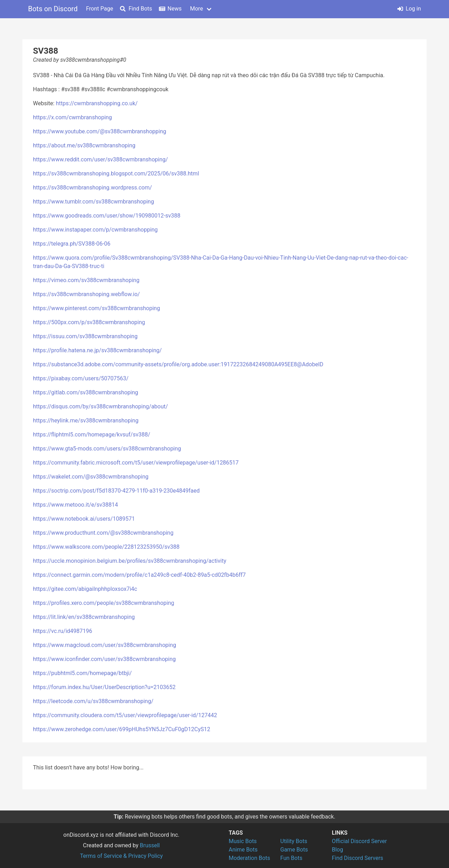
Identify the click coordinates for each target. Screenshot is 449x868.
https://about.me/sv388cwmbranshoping (84, 145)
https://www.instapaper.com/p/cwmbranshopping (95, 230)
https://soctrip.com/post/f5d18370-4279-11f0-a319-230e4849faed (116, 491)
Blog (337, 850)
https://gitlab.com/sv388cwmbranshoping (86, 392)
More (197, 9)
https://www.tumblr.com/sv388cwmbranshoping (93, 202)
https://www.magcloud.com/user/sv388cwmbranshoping (105, 645)
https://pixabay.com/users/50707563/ (81, 378)
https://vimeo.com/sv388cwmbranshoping (86, 280)
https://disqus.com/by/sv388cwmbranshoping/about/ (100, 406)
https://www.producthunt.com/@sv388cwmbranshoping (103, 533)
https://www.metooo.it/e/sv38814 (75, 505)
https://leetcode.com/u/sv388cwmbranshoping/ (93, 701)
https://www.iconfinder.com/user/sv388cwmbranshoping (104, 659)
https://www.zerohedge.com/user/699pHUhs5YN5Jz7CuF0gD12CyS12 (122, 729)
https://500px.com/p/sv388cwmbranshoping (89, 322)
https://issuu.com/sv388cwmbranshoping (85, 336)
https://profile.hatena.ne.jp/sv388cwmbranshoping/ (97, 350)
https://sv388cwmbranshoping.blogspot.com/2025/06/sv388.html (116, 173)
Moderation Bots (249, 858)
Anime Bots (243, 850)
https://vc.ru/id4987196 (63, 631)
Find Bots (136, 9)
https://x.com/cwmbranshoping (72, 117)
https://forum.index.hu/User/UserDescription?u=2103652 (104, 687)
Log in (409, 9)
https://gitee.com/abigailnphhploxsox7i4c (85, 589)
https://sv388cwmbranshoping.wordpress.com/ (92, 188)
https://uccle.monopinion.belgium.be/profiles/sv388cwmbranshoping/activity (130, 561)
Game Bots (294, 850)
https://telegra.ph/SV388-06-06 (72, 244)
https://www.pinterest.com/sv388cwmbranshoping (96, 308)
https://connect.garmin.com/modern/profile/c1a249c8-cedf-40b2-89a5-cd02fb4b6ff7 (139, 575)
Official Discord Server (359, 841)
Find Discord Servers (357, 858)
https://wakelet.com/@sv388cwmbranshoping (91, 477)
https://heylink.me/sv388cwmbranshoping (86, 420)
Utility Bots (294, 841)
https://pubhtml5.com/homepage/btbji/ (82, 673)
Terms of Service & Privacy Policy (121, 856)
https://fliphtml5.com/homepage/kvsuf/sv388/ (92, 435)
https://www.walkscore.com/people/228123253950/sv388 (106, 547)
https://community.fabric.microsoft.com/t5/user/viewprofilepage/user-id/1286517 (136, 463)
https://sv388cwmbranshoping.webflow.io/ (86, 294)
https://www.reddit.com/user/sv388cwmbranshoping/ (100, 159)
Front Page (99, 9)
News (170, 9)
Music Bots (243, 841)
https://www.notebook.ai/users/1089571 (84, 519)
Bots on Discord (53, 9)
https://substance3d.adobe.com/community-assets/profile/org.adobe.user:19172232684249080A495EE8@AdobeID (178, 364)
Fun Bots (291, 858)
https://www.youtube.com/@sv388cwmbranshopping (100, 131)
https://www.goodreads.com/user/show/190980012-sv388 (107, 216)
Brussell (150, 845)
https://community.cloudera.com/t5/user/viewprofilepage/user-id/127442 (125, 715)
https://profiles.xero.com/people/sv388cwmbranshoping (103, 603)
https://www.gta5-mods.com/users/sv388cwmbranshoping (107, 449)
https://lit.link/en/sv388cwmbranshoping (84, 617)
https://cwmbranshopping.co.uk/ (97, 103)
